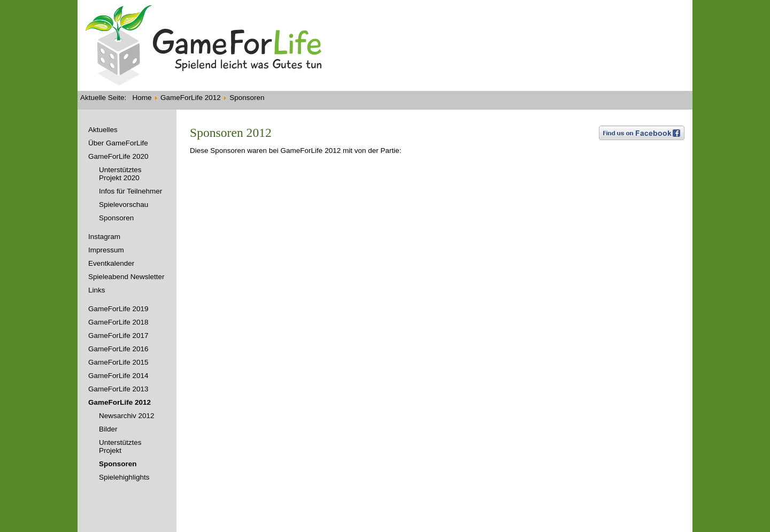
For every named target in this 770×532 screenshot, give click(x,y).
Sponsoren (116, 218)
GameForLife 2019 (118, 309)
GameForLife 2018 (118, 322)
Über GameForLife (118, 143)
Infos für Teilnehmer (130, 191)
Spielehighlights (124, 477)
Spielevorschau (124, 205)
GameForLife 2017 (118, 336)
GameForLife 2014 (118, 376)
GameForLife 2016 (118, 349)
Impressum (106, 250)
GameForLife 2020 (118, 156)
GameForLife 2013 (118, 389)
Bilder (108, 429)
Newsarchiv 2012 (127, 416)
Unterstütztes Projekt (120, 446)
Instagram (104, 237)
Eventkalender (111, 263)
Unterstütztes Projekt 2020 (120, 174)
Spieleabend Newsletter (126, 277)
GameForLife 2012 (120, 402)
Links (97, 290)
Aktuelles (103, 130)
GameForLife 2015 (118, 362)
